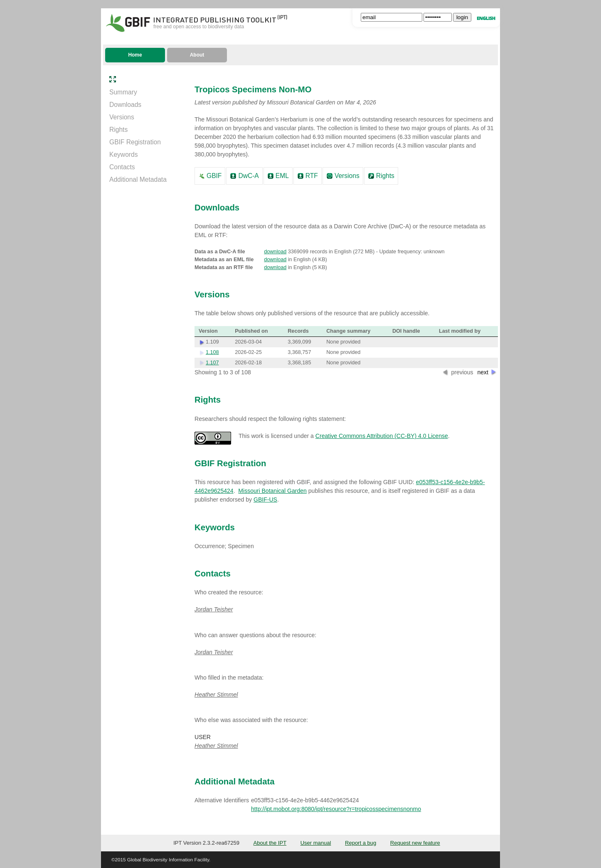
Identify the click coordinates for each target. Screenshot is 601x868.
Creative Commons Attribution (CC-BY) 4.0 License (382, 436)
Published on (251, 331)
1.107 (212, 363)
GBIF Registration (135, 142)
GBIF (214, 176)
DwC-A (248, 176)
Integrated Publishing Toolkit (215, 19)
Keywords (123, 155)
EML (282, 176)
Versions (122, 117)
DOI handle (406, 331)
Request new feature (415, 843)
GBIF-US (265, 500)
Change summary (348, 331)
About (197, 55)
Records (298, 331)
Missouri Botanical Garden (272, 491)
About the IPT (270, 843)
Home (135, 55)
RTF (312, 176)
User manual (316, 843)
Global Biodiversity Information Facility (168, 859)
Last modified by (460, 331)
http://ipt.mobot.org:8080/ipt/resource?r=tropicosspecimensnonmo (336, 809)
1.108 (212, 352)
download (275, 252)
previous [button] (462, 372)
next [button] (483, 372)
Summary (123, 92)
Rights (118, 130)
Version (208, 331)
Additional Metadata (138, 179)
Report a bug (361, 843)
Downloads (125, 105)
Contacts (122, 167)
